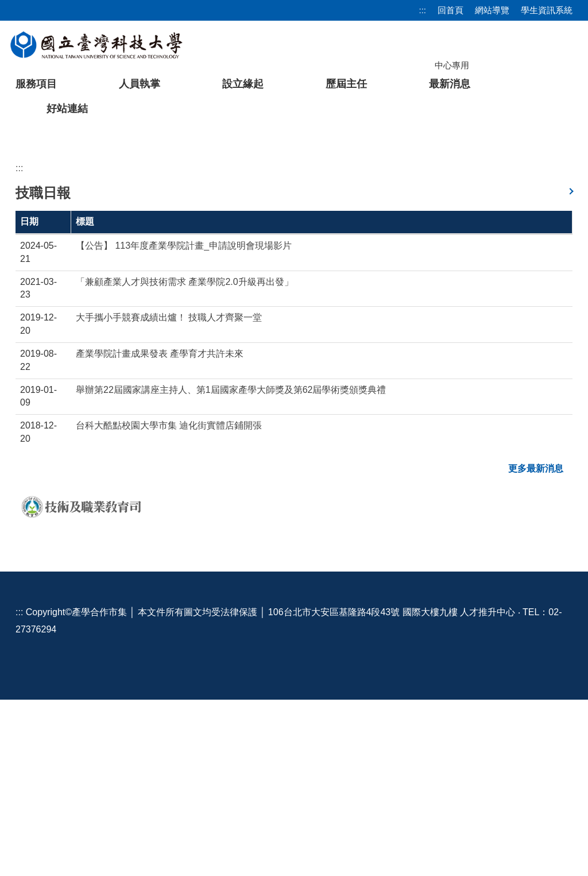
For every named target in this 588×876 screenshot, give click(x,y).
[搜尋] (513, 65)
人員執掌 (140, 84)
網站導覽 (492, 10)
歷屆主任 (346, 84)
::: (422, 10)
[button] (27, 215)
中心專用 (452, 65)
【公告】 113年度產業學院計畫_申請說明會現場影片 (184, 422)
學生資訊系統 (547, 10)
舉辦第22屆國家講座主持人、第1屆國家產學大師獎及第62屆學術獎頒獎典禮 (231, 566)
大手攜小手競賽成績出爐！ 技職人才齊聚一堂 (169, 494)
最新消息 (450, 84)
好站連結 (67, 109)
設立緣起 (243, 84)
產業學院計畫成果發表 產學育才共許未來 (160, 530)
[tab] (444, 296)
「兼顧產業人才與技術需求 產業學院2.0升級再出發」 (185, 458)
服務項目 (36, 84)
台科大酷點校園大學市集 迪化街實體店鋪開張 (169, 602)
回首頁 (450, 10)
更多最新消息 (536, 645)
